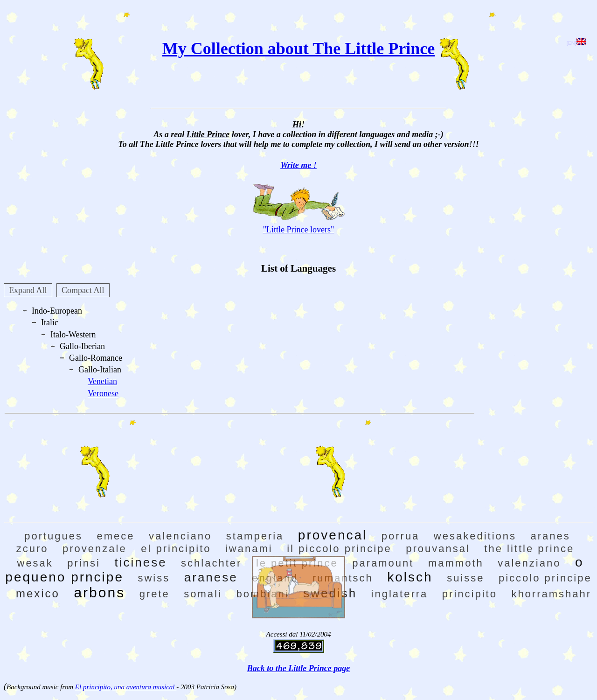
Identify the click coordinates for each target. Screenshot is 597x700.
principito (470, 594)
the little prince (529, 549)
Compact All (83, 290)
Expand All (28, 290)
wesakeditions (475, 536)
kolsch (410, 577)
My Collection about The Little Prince (298, 49)
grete (155, 594)
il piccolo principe (339, 549)
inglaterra (400, 594)
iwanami (249, 549)
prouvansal (438, 549)
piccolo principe (545, 578)
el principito (176, 549)
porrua (401, 536)
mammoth (456, 563)
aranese (211, 577)
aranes (551, 536)
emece (116, 536)
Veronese (103, 393)
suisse (465, 578)
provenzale (95, 549)
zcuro (32, 549)
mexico (38, 593)
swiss (154, 578)
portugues (53, 536)
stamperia (255, 536)
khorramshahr (551, 594)
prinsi (84, 563)
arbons (99, 592)
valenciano (180, 536)
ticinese (140, 562)
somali (203, 594)
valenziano (529, 563)
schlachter (211, 563)
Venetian (102, 381)
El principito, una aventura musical (126, 687)
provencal (333, 535)
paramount (383, 563)
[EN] (576, 43)
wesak (35, 563)
